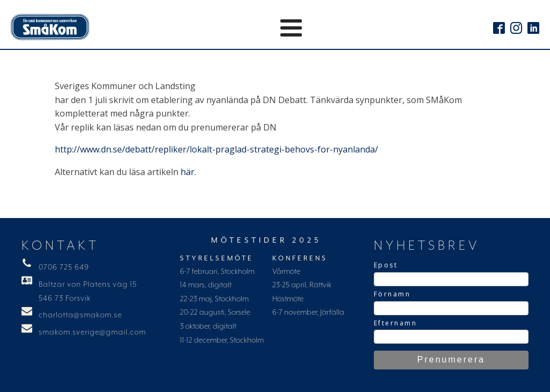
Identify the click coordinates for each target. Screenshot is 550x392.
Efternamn (396, 323)
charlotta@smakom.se (80, 315)
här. (188, 172)
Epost (386, 265)
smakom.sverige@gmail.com (92, 332)
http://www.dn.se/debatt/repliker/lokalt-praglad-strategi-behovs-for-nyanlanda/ (216, 149)
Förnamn (392, 294)
